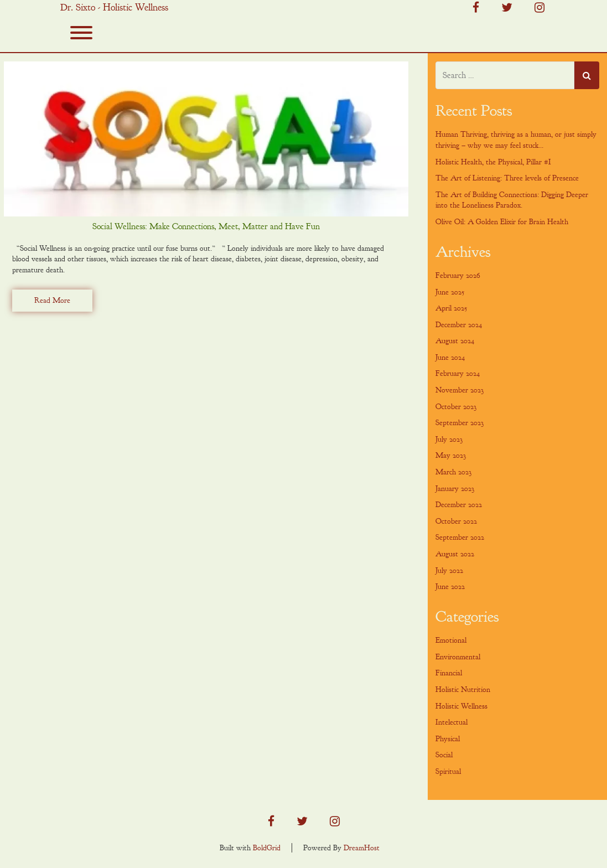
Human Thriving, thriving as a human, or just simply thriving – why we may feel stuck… (516, 140)
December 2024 (459, 325)
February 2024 (458, 373)
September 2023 (460, 423)
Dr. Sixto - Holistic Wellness (114, 8)
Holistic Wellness (461, 706)
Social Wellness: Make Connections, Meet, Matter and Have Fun (206, 226)
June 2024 (450, 357)
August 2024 (455, 341)
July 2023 (449, 439)
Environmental (458, 657)
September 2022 (460, 537)
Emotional (451, 640)
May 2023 (451, 455)
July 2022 (449, 570)
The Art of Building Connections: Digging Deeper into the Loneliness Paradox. (512, 200)
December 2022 (459, 505)
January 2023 (455, 489)
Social (444, 755)
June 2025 (450, 292)
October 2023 (456, 407)
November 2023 (460, 390)
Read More (52, 300)
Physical (448, 739)
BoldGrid (267, 848)
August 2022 (455, 554)
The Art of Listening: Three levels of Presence (507, 178)
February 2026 (458, 275)
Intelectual (452, 722)
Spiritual (448, 771)
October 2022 (456, 521)
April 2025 (451, 308)
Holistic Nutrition (463, 689)
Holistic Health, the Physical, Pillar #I (493, 162)
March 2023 (453, 472)
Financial (449, 673)
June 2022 (450, 587)
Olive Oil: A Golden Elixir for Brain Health (502, 222)
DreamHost (362, 848)
